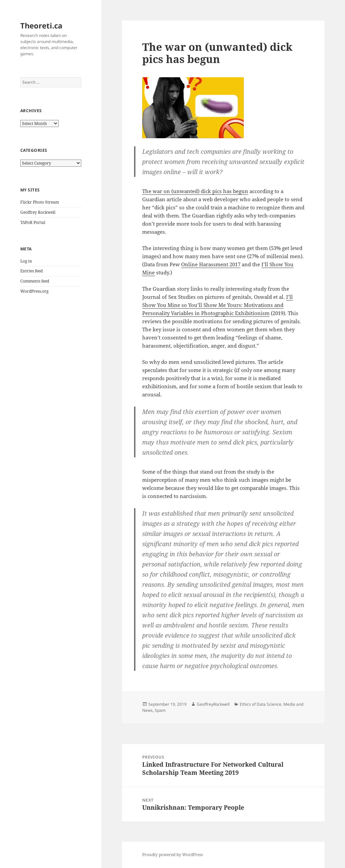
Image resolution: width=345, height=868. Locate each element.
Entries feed (31, 271)
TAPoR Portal (33, 222)
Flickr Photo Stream (40, 202)
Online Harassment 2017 (211, 264)
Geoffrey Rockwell (38, 212)
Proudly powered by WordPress (172, 855)
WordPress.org (34, 291)
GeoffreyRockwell (213, 704)
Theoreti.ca (41, 25)
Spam (160, 710)
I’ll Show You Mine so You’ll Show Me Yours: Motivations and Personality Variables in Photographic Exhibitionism (218, 305)
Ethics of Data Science (261, 704)
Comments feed (35, 281)
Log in (26, 261)
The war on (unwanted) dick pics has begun (195, 191)
